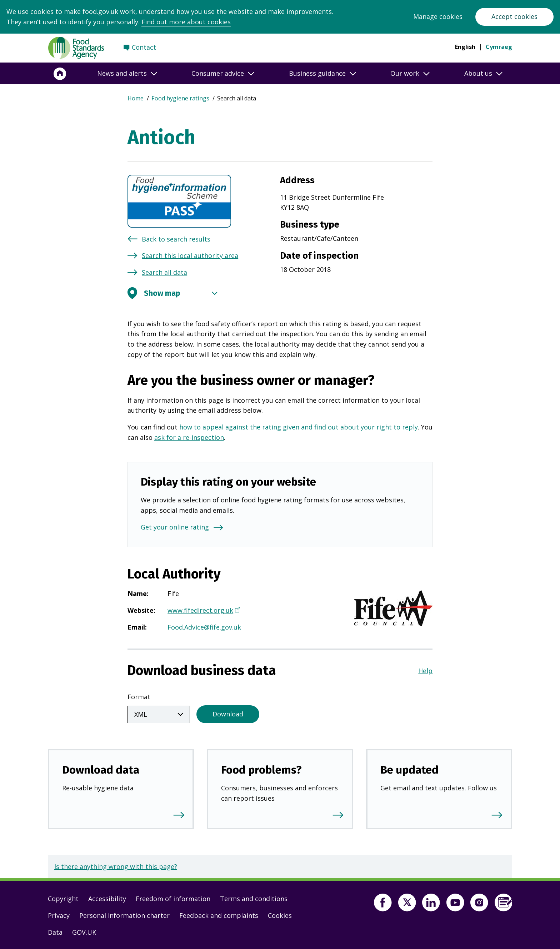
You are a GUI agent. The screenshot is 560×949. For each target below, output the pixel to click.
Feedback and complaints (219, 914)
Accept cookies (514, 16)
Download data (101, 768)
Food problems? (261, 768)
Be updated (409, 768)
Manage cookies (438, 16)
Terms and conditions (254, 897)
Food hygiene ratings (180, 98)
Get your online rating (175, 527)
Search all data (164, 272)
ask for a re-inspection (189, 437)
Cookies (280, 914)
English (465, 47)
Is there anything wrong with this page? (116, 865)
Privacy (59, 914)
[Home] (60, 74)
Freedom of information (173, 897)
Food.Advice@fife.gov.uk (204, 627)
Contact (144, 47)
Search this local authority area (190, 255)
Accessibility (107, 897)
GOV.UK (84, 931)
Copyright (63, 897)
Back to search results (176, 239)
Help (425, 671)
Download (228, 712)
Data (55, 931)
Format (139, 697)
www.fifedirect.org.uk (203, 611)
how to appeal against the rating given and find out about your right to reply (299, 427)
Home (136, 98)
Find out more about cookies (186, 22)
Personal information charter (124, 914)
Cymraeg (499, 47)
